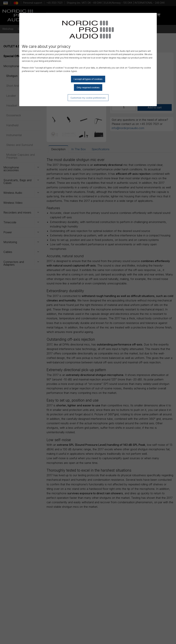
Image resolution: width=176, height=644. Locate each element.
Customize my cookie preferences (88, 98)
